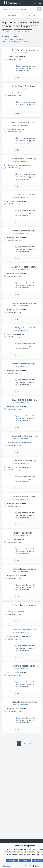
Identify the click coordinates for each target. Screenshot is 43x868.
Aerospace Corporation (20, 53)
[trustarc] (36, 866)
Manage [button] (12, 860)
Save (32, 15)
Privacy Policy (7, 866)
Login (35, 3)
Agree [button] (25, 860)
